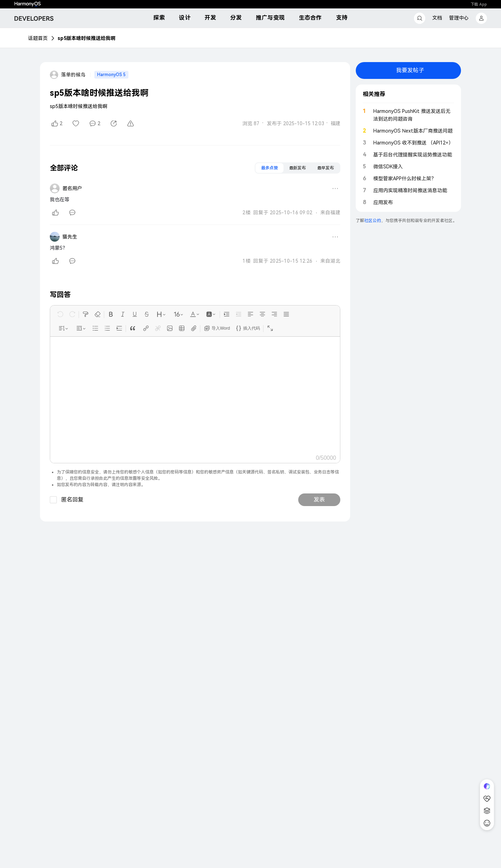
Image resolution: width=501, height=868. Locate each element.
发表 (319, 500)
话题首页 (38, 38)
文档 (437, 18)
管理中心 (459, 18)
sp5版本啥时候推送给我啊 (86, 38)
